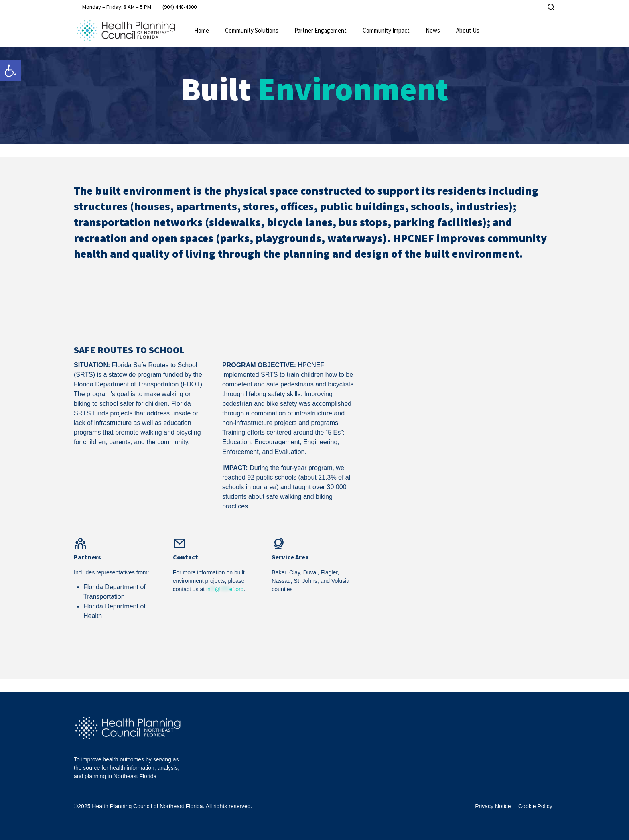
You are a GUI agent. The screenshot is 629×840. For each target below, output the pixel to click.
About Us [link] (468, 30)
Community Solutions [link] (252, 30)
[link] (10, 71)
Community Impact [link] (386, 30)
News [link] (433, 30)
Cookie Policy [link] (535, 806)
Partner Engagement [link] (321, 30)
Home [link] (202, 30)
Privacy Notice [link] (493, 806)
